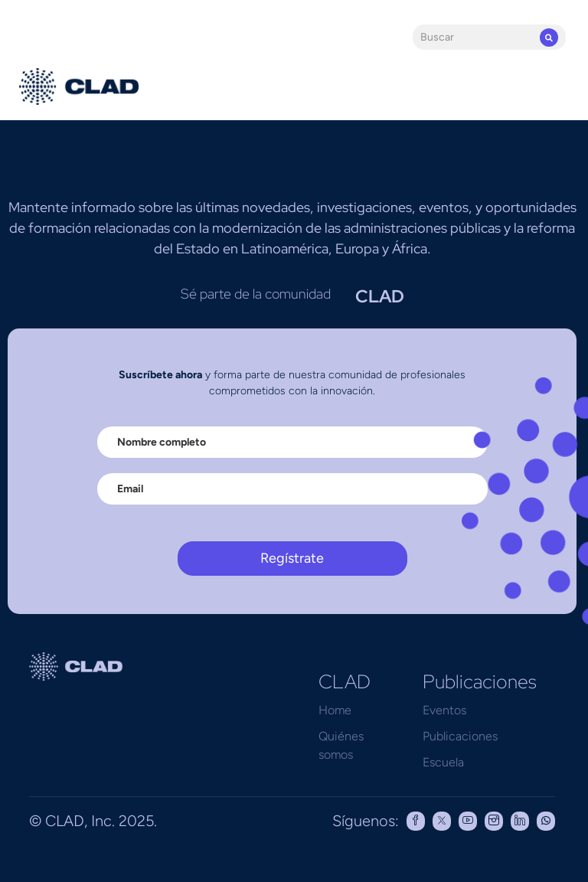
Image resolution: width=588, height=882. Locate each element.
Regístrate (292, 558)
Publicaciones (460, 736)
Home (335, 710)
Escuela (443, 762)
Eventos (444, 710)
